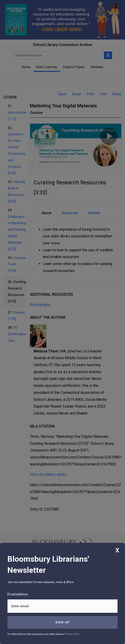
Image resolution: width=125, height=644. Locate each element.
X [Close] (117, 550)
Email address (18, 594)
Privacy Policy (72, 634)
